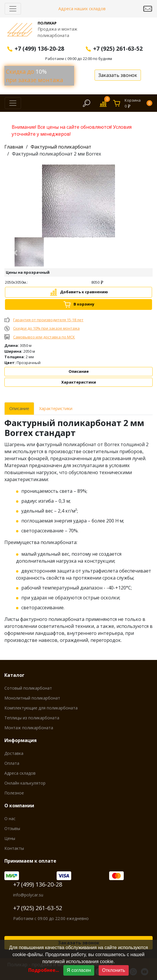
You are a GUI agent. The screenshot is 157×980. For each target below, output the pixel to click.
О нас (10, 819)
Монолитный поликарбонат (32, 698)
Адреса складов (20, 773)
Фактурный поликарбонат (61, 147)
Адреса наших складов (82, 9)
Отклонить (114, 970)
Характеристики (79, 382)
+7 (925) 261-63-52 (38, 908)
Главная (14, 147)
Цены (10, 838)
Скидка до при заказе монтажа (34, 76)
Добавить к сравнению (84, 292)
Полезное (14, 793)
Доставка (14, 753)
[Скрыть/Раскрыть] (13, 9)
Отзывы (12, 828)
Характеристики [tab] (56, 408)
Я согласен (79, 970)
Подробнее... (44, 970)
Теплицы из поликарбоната (32, 718)
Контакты (14, 848)
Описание (79, 371)
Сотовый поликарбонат (28, 688)
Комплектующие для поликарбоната (41, 708)
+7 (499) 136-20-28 (38, 884)
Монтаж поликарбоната (29, 728)
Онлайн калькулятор (25, 783)
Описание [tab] (19, 408)
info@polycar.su (28, 895)
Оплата (12, 763)
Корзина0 (138, 103)
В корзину (84, 304)
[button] (15, 253)
